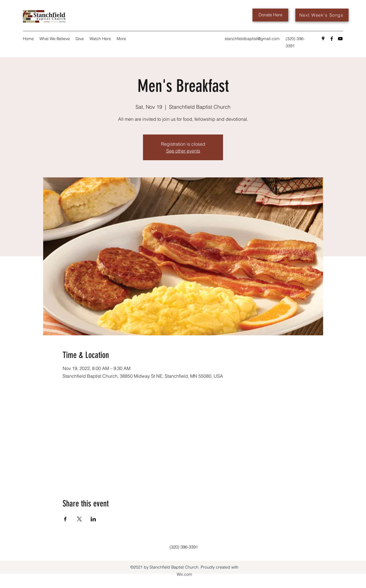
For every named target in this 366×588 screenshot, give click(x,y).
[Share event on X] (79, 519)
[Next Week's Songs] (322, 15)
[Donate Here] (270, 15)
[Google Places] (323, 39)
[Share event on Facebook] (65, 519)
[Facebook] (332, 39)
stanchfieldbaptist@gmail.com (252, 39)
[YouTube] (340, 39)
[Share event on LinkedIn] (93, 519)
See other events (183, 151)
